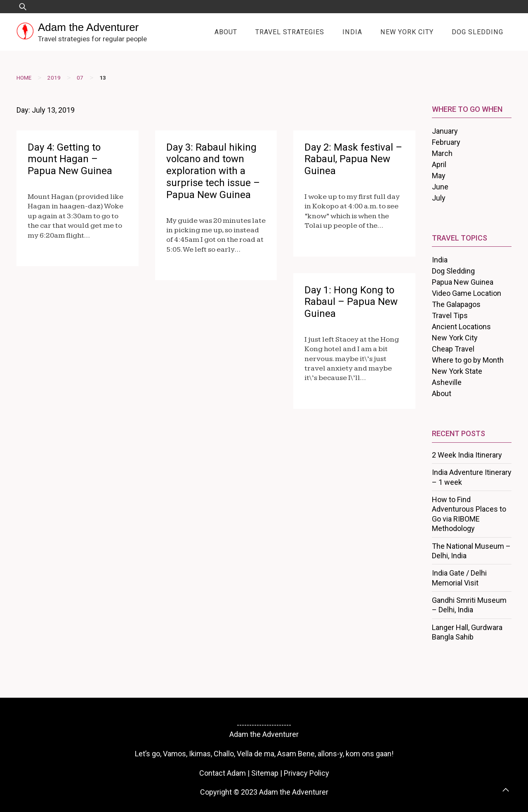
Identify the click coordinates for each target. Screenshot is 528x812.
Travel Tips (450, 315)
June (440, 187)
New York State (457, 371)
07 (80, 78)
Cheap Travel (453, 349)
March (442, 153)
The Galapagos (456, 304)
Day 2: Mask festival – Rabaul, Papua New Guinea (353, 159)
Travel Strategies (290, 32)
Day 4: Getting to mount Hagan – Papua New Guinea (70, 159)
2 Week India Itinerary (467, 455)
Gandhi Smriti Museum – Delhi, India (469, 605)
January (445, 131)
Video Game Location (467, 293)
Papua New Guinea (463, 282)
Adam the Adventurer (88, 27)
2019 (54, 78)
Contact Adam (223, 773)
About (226, 32)
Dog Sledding (477, 32)
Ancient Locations (461, 327)
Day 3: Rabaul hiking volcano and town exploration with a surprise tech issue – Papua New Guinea (213, 171)
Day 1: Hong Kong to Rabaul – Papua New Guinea (351, 302)
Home (24, 78)
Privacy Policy (306, 773)
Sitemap (265, 773)
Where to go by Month (468, 360)
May (439, 176)
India (352, 32)
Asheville (447, 382)
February (446, 142)
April (439, 164)
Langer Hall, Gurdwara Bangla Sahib (467, 632)
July (439, 198)
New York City (407, 32)
